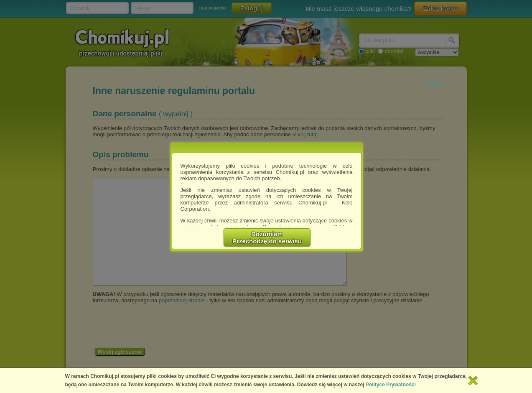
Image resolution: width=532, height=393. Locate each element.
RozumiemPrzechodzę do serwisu (267, 237)
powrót (433, 84)
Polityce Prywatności (391, 385)
